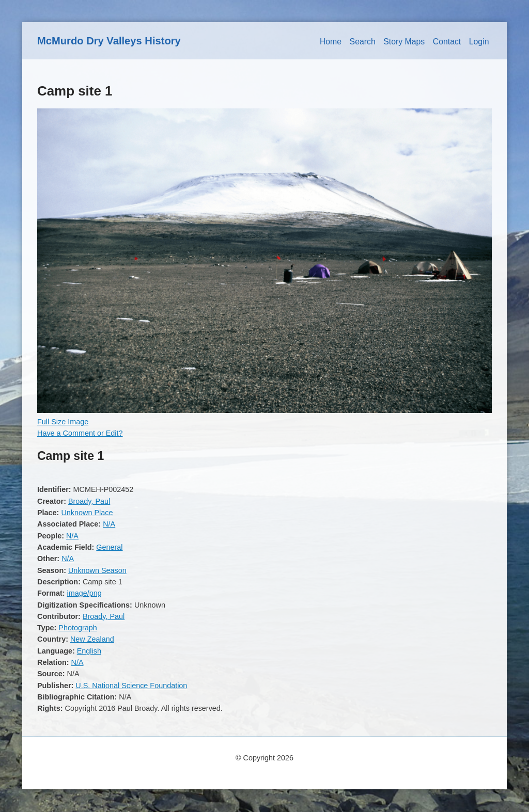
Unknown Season (97, 570)
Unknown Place (87, 513)
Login (479, 42)
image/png (84, 593)
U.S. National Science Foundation (131, 686)
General (109, 547)
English (89, 651)
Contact (447, 42)
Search (363, 42)
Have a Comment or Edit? (80, 433)
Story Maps (404, 42)
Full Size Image (63, 422)
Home (331, 42)
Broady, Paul (89, 501)
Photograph (77, 628)
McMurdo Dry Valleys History (109, 41)
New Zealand (92, 639)
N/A (109, 524)
